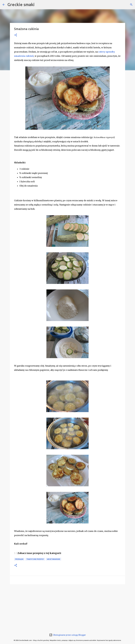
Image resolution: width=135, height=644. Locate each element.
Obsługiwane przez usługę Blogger (67, 635)
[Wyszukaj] (131, 5)
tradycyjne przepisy (35, 559)
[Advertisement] (67, 607)
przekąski (19, 559)
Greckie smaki (21, 4)
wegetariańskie (54, 559)
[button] (16, 35)
